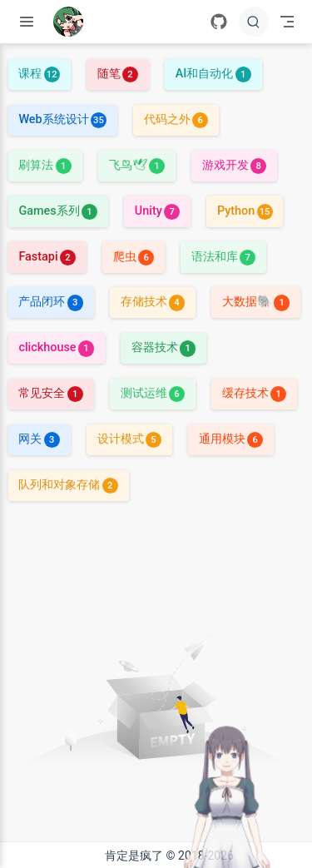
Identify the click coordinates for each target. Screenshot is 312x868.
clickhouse (56, 347)
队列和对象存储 (68, 485)
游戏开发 (234, 165)
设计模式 (129, 439)
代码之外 (176, 119)
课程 (39, 74)
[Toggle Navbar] (287, 22)
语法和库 (223, 257)
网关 (39, 439)
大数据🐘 (256, 302)
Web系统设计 (62, 119)
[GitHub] (219, 22)
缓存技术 (254, 393)
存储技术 (153, 302)
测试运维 (153, 393)
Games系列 (58, 211)
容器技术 (163, 347)
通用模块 (231, 439)
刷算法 (45, 165)
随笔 (118, 74)
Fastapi (47, 257)
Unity (157, 211)
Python (245, 211)
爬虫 (134, 257)
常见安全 (50, 393)
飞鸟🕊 (137, 165)
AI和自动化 (213, 74)
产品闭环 (50, 302)
